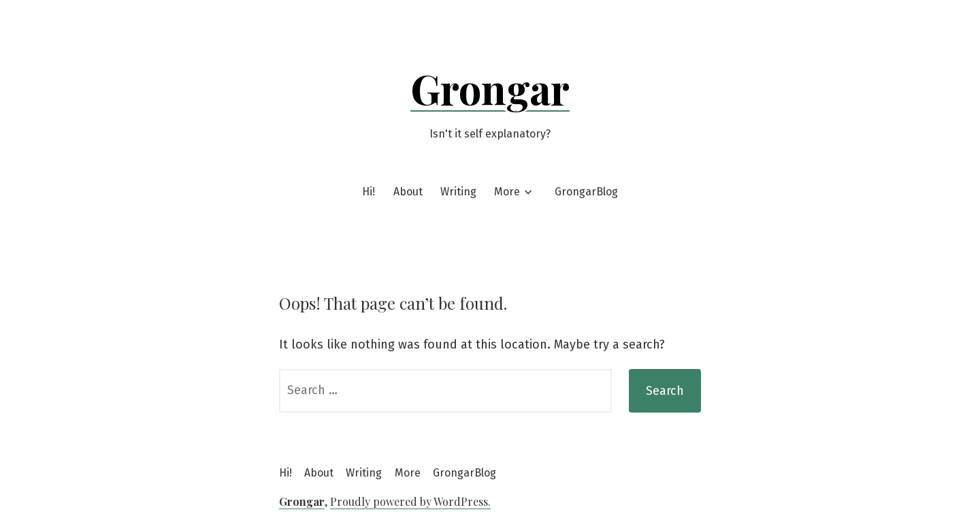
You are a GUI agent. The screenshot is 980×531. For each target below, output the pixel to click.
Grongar (490, 88)
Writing (458, 192)
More (507, 192)
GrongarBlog (586, 192)
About (408, 192)
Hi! (369, 192)
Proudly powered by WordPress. (410, 501)
